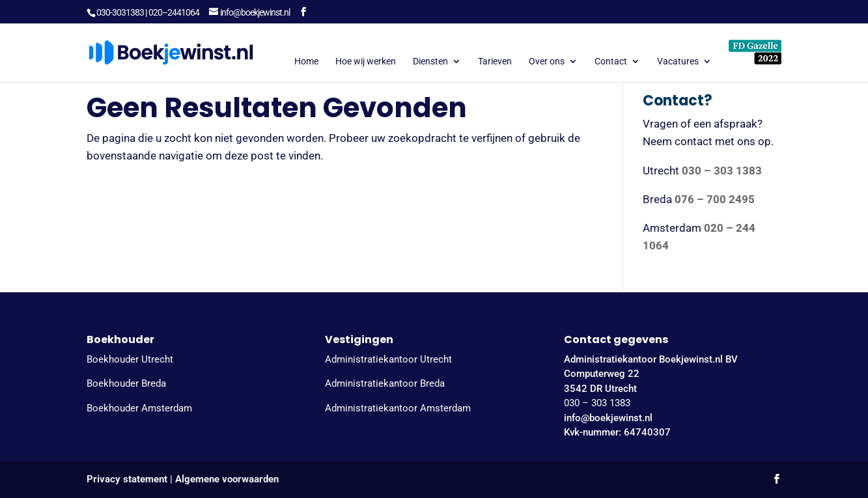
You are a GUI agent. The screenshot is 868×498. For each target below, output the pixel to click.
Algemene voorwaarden (227, 479)
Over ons (547, 62)
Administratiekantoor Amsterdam (398, 408)
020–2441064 (174, 12)
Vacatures (678, 62)
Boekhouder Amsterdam (139, 408)
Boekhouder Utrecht (130, 359)
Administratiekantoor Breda (385, 383)
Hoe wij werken (366, 62)
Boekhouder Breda (126, 383)
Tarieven (495, 62)
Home (306, 62)
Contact (611, 62)
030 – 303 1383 (597, 403)
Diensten (430, 62)
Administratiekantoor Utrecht (388, 359)
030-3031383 (120, 12)
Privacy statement (127, 479)
